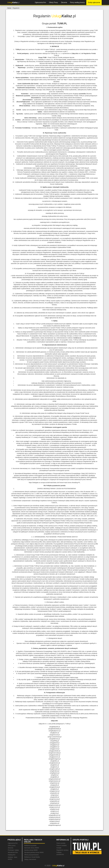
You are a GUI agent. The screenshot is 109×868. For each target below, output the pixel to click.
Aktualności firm (13, 852)
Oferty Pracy (53, 2)
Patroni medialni (62, 845)
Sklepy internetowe (30, 859)
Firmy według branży (77, 2)
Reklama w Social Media (32, 857)
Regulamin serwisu (62, 850)
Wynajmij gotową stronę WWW (34, 852)
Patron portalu (61, 843)
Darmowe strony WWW (32, 848)
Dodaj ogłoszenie (94, 2)
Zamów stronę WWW (31, 850)
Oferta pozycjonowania (31, 855)
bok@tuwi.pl (77, 338)
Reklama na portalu (30, 845)
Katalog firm (12, 855)
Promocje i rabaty (13, 850)
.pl (13, 3)
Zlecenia (64, 2)
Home (9, 8)
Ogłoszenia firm (40, 2)
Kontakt (59, 848)
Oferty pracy (12, 845)
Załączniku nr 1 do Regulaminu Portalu (84, 53)
